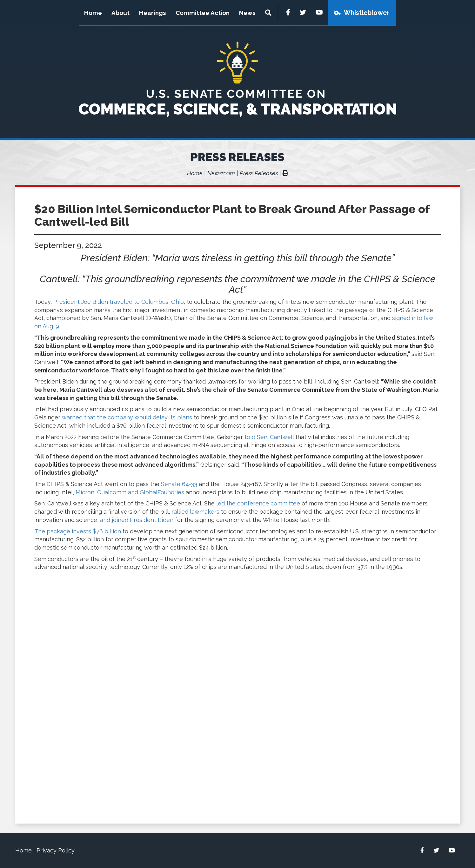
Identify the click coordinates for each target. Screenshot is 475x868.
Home (93, 13)
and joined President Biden (137, 520)
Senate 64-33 (179, 484)
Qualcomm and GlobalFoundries (141, 492)
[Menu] (269, 13)
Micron (85, 492)
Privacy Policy (56, 850)
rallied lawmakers (195, 512)
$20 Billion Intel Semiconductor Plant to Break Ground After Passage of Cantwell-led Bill (232, 215)
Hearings (153, 13)
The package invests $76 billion (78, 531)
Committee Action (203, 13)
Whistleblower (367, 13)
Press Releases (237, 157)
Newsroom (221, 173)
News (247, 13)
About (120, 13)
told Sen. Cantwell (269, 437)
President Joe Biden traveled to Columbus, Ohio (119, 302)
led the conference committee (258, 503)
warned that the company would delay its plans (127, 417)
